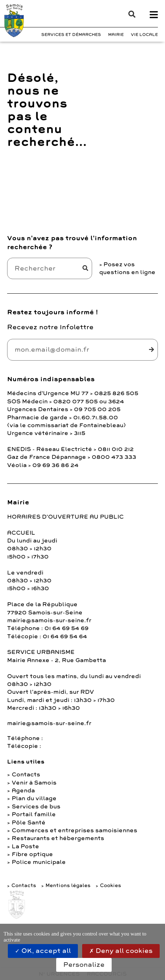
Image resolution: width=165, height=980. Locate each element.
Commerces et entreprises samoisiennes (74, 830)
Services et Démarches (71, 35)
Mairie (116, 35)
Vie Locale (144, 35)
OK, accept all (43, 951)
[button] (128, 14)
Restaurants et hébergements (58, 838)
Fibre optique (32, 854)
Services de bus (36, 807)
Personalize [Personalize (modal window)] (84, 965)
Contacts (26, 775)
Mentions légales (68, 885)
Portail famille (34, 814)
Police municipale (39, 862)
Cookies (110, 885)
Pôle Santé (29, 823)
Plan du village (34, 798)
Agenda (23, 791)
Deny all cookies (121, 951)
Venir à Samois (34, 783)
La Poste (25, 847)
